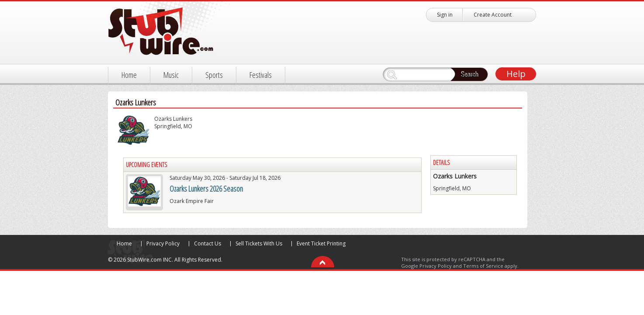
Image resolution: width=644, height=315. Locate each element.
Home (129, 75)
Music (171, 75)
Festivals (261, 75)
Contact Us (208, 243)
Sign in (445, 15)
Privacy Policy (163, 243)
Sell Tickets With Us (259, 243)
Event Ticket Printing (321, 243)
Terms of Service (483, 266)
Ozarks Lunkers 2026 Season (206, 189)
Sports (214, 75)
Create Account (493, 15)
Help (516, 74)
